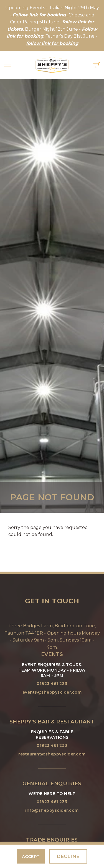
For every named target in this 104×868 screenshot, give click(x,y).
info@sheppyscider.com (52, 810)
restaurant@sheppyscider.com (52, 754)
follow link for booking (52, 43)
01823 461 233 (52, 684)
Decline (68, 856)
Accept (31, 856)
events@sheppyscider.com (52, 692)
